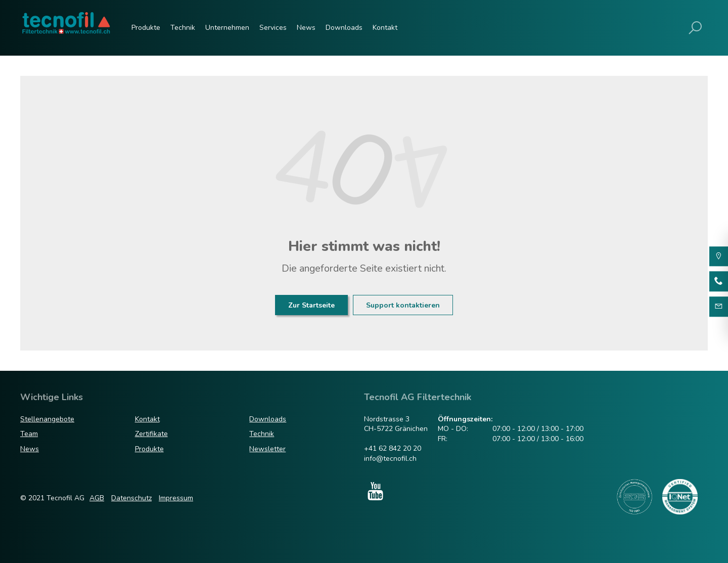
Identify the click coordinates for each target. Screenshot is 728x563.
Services (273, 28)
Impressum (176, 498)
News (306, 28)
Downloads (344, 28)
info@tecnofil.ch (390, 459)
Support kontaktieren (403, 305)
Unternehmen (227, 28)
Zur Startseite (311, 305)
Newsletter (267, 449)
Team (29, 434)
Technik (183, 28)
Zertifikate (151, 434)
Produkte (146, 28)
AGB (97, 498)
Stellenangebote (47, 419)
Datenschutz (131, 498)
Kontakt (385, 28)
